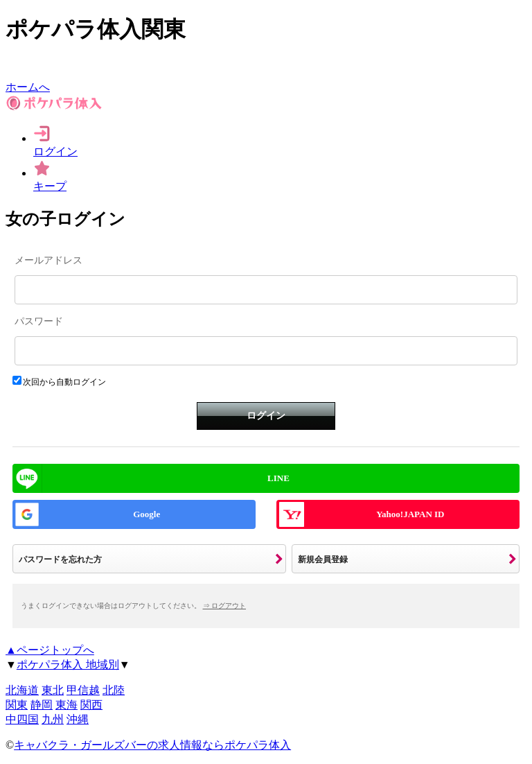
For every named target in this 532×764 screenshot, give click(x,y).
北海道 (22, 690)
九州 (53, 719)
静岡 (42, 705)
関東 (17, 705)
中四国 (22, 719)
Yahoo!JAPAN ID (410, 514)
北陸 (114, 690)
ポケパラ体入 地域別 (68, 665)
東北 (53, 690)
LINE (278, 478)
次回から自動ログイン (64, 382)
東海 (66, 705)
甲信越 (83, 690)
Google (147, 514)
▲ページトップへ (50, 650)
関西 (91, 705)
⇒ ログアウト (225, 606)
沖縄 (78, 719)
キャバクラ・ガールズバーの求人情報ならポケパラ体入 (152, 745)
